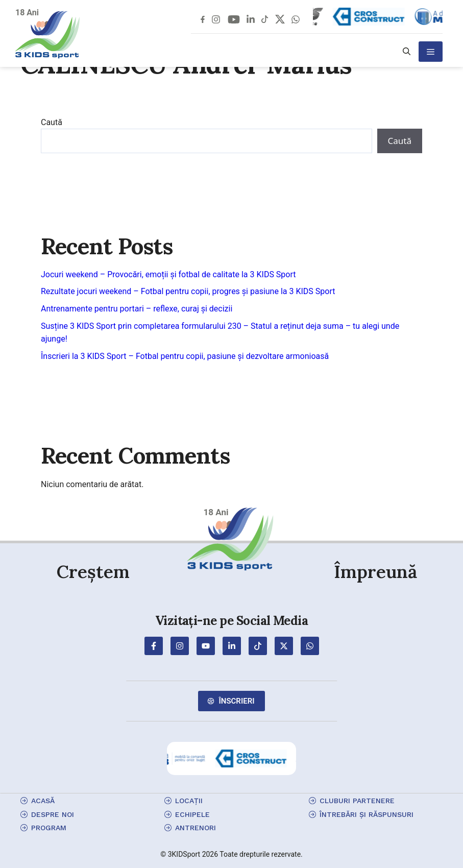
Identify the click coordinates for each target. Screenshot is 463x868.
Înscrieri (236, 701)
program (49, 828)
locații (189, 801)
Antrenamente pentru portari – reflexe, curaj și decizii (137, 309)
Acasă (43, 801)
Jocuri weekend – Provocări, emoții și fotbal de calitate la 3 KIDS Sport (168, 274)
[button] (407, 52)
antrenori (196, 828)
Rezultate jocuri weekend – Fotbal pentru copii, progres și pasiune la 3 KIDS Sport (188, 291)
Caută (52, 122)
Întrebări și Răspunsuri (367, 814)
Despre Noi (53, 814)
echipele (192, 814)
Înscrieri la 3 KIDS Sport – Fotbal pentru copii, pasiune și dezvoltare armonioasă (185, 356)
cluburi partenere (357, 801)
